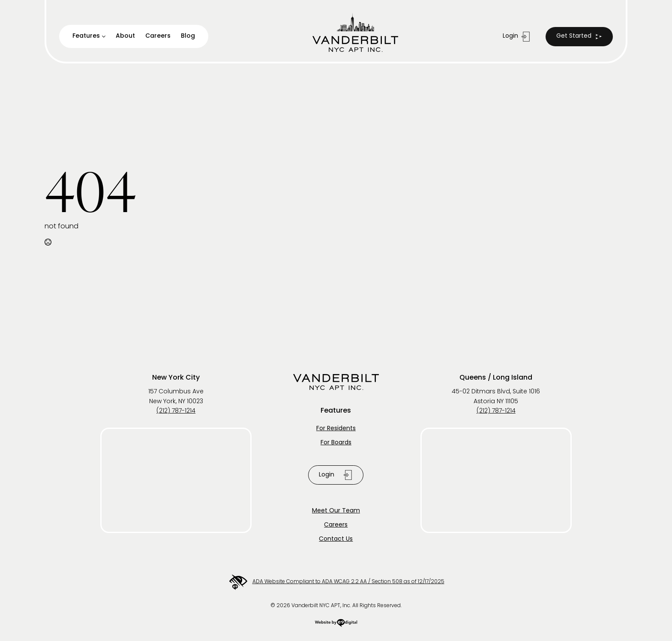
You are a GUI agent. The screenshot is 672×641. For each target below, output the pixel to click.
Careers (158, 36)
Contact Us (336, 539)
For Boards (336, 443)
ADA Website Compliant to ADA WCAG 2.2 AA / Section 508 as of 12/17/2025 (336, 582)
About (125, 36)
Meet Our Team (336, 511)
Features (86, 36)
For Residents (336, 429)
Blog (188, 36)
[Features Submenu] (106, 36)
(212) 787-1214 (176, 411)
